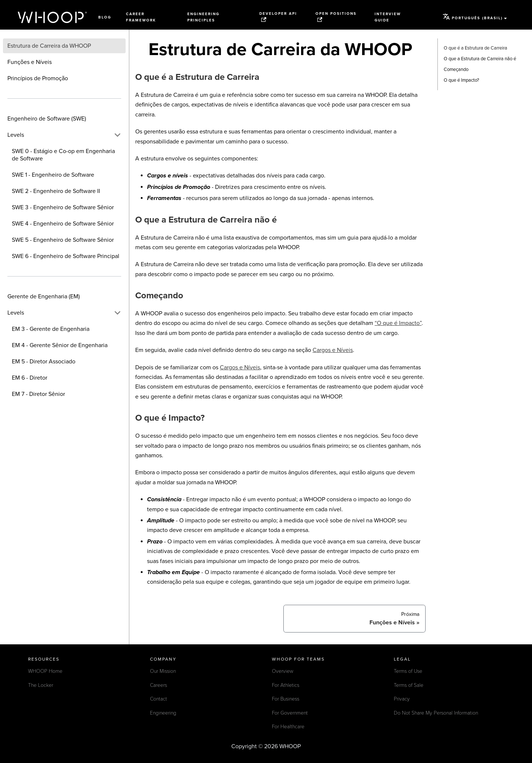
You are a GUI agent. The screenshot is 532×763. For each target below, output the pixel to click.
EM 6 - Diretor (30, 378)
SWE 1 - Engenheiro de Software (53, 175)
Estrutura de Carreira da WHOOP (49, 46)
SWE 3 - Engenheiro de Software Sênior (63, 207)
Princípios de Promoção (38, 78)
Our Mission (163, 671)
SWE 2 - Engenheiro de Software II (56, 191)
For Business (286, 699)
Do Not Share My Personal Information (436, 713)
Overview (283, 671)
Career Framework (141, 17)
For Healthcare (288, 727)
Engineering (163, 713)
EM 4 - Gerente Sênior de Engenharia (60, 345)
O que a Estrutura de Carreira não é (480, 59)
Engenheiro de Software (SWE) (47, 119)
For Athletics (286, 685)
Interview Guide (388, 17)
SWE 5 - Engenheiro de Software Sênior (63, 240)
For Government (290, 713)
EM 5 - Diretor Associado (44, 362)
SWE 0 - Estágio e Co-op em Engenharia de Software (63, 155)
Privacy (402, 699)
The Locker (41, 685)
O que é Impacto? (461, 80)
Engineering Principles (203, 17)
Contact (158, 699)
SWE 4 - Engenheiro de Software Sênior (63, 224)
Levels (16, 135)
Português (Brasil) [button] (473, 17)
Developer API (278, 17)
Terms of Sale (409, 685)
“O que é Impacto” (398, 323)
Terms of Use (408, 671)
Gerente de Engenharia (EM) (44, 296)
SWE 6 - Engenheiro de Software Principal (66, 256)
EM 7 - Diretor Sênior (38, 394)
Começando (456, 69)
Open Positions (336, 17)
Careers (158, 685)
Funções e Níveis (30, 62)
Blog (105, 17)
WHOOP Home (45, 671)
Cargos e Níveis (333, 350)
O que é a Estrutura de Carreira (475, 48)
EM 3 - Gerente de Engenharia (51, 329)
